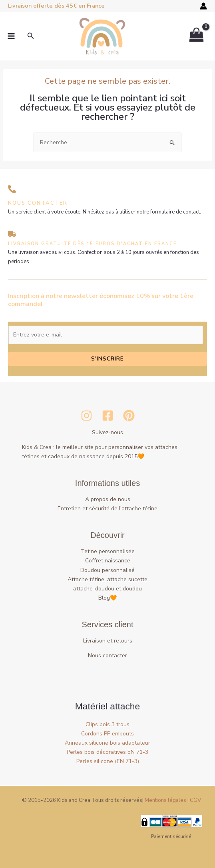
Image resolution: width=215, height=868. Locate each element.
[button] (31, 36)
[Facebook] (108, 416)
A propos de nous (108, 499)
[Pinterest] (129, 416)
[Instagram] (87, 416)
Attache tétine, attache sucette (107, 579)
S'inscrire (107, 359)
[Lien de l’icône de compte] (203, 6)
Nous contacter (107, 656)
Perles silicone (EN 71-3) (108, 761)
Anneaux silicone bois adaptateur (107, 743)
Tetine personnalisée (108, 551)
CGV (195, 800)
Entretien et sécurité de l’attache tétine (107, 509)
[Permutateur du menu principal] (11, 36)
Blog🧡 (107, 598)
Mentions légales (165, 800)
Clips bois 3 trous (107, 724)
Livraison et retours (108, 641)
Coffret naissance (108, 561)
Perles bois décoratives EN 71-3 (107, 752)
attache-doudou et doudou (107, 589)
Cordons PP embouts (107, 734)
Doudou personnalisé (107, 570)
